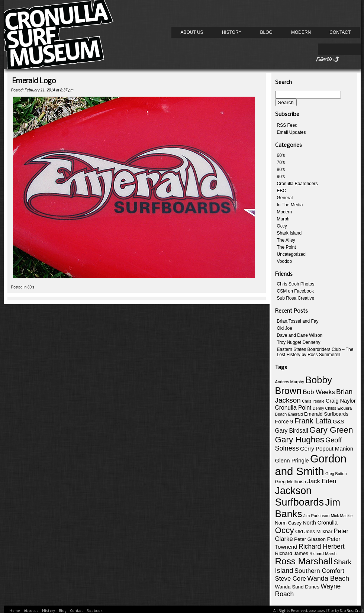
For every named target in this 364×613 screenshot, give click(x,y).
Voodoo (285, 261)
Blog (266, 32)
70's (281, 162)
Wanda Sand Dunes (297, 587)
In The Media (290, 205)
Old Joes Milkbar (314, 531)
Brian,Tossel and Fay (298, 321)
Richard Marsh (323, 554)
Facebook (95, 611)
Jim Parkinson (316, 516)
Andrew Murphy (290, 382)
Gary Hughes (300, 440)
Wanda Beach (328, 578)
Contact (340, 32)
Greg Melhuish (291, 482)
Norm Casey (288, 523)
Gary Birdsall (292, 431)
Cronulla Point (293, 408)
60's (281, 155)
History (232, 32)
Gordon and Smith (311, 465)
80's (31, 287)
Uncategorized (291, 254)
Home (15, 611)
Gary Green (331, 430)
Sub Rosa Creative (296, 298)
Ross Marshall (304, 561)
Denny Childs (324, 408)
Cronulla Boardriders (297, 184)
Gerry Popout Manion (327, 449)
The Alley (286, 240)
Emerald (296, 414)
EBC (282, 191)
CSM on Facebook (295, 291)
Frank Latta (313, 421)
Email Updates (291, 132)
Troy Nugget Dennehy (299, 342)
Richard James (292, 553)
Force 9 (284, 422)
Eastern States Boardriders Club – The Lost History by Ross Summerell (315, 352)
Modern (301, 32)
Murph (283, 219)
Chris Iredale (313, 401)
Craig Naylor (341, 401)
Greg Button (336, 474)
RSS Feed (287, 125)
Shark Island (289, 233)
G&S (339, 422)
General (285, 198)
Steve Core (291, 579)
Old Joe (285, 328)
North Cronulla (320, 523)
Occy (282, 226)
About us (192, 32)
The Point (286, 247)
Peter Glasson (310, 539)
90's (281, 177)
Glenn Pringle (292, 460)
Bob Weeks (319, 392)
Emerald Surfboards (326, 414)
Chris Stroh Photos (296, 284)
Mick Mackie (342, 516)
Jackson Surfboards (299, 496)
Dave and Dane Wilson (300, 335)
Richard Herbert (322, 546)
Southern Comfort (319, 571)
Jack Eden (322, 481)
